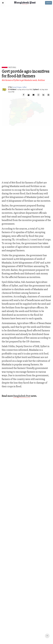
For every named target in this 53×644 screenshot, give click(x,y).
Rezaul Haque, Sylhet (19, 87)
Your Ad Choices (35, 631)
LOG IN (48, 3)
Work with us (24, 631)
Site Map (33, 634)
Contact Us (15, 631)
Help (39, 634)
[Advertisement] (26, 39)
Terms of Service (23, 634)
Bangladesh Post (22, 396)
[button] (3, 3)
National (12, 67)
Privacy (44, 631)
